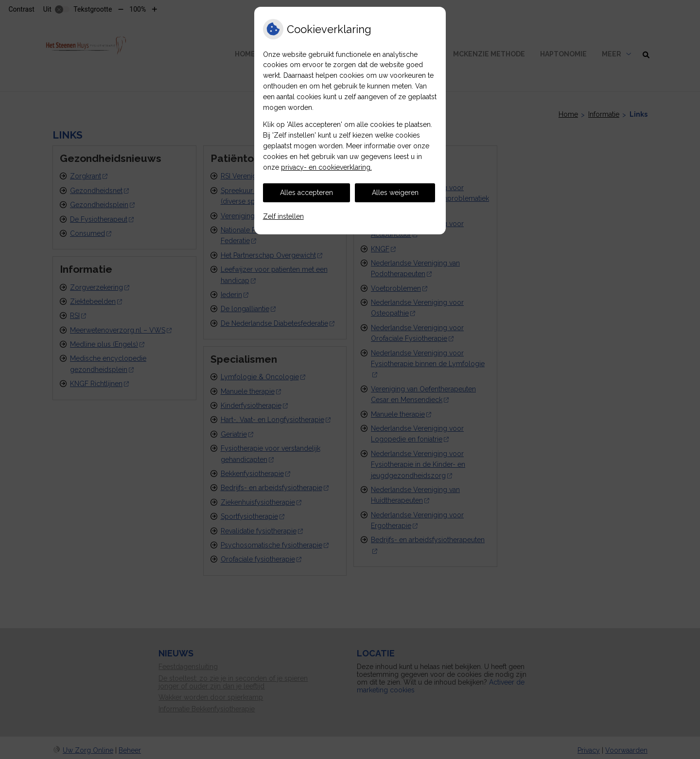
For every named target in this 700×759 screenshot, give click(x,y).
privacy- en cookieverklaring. (326, 167)
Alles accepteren (306, 193)
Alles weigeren (395, 193)
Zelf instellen (283, 216)
